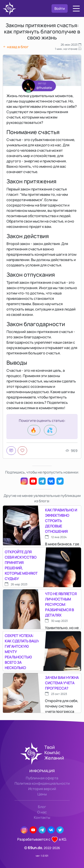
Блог (42, 807)
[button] (76, 9)
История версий (42, 789)
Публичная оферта (42, 778)
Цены (42, 794)
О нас (42, 812)
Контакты (42, 817)
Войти (60, 8)
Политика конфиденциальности (42, 783)
